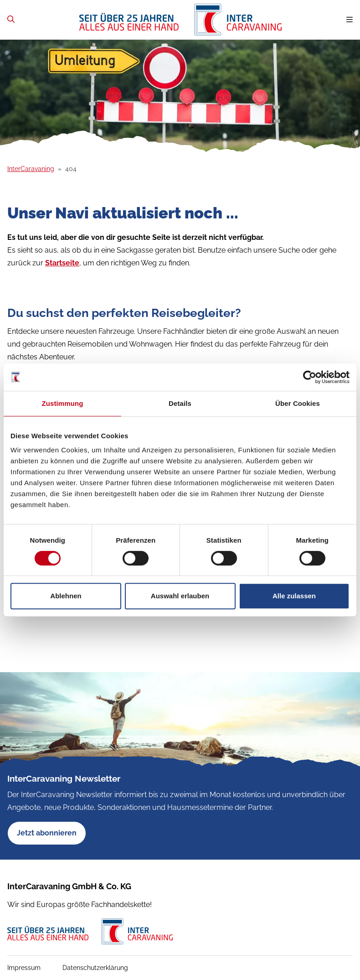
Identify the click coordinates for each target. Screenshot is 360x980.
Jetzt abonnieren (47, 833)
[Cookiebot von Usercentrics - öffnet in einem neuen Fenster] (310, 377)
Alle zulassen (294, 596)
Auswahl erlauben (180, 596)
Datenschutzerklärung (95, 968)
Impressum (24, 968)
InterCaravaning (31, 169)
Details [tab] (180, 403)
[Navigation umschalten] (350, 20)
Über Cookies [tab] (298, 403)
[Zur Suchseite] (11, 19)
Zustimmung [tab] (63, 403)
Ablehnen (66, 596)
